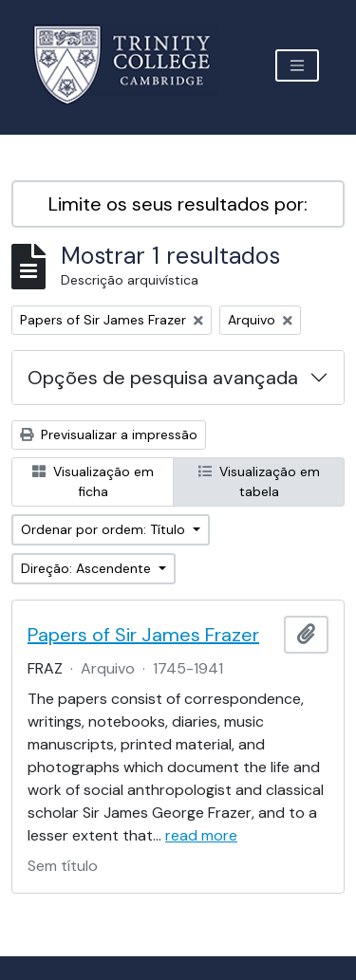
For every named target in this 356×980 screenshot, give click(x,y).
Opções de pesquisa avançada (163, 378)
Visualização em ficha (93, 481)
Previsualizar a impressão (109, 435)
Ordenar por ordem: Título (105, 529)
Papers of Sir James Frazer (143, 635)
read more (201, 835)
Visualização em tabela (259, 481)
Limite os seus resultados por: (178, 204)
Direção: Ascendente (88, 568)
